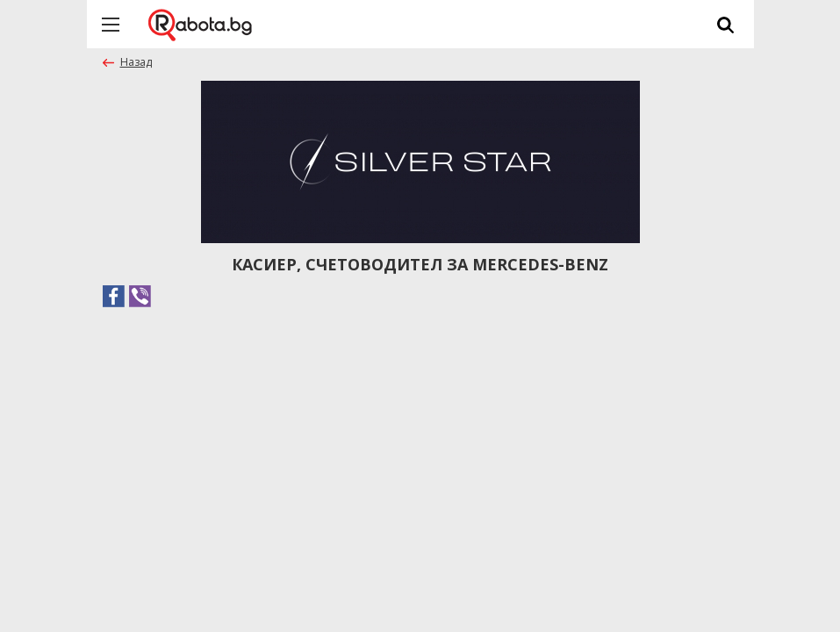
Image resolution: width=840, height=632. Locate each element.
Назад (136, 62)
